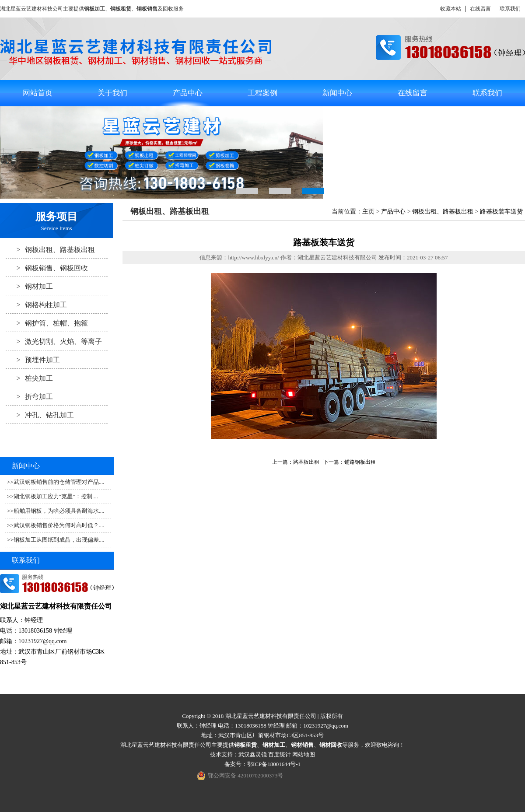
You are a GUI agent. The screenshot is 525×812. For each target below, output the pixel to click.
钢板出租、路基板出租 (50, 249)
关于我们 (112, 93)
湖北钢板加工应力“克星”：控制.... (56, 496)
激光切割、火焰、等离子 (54, 341)
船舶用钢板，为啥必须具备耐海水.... (59, 511)
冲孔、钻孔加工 (40, 415)
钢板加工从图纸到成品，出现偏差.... (59, 540)
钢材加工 (29, 286)
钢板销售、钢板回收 (47, 268)
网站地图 (304, 754)
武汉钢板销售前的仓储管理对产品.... (59, 482)
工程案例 (262, 93)
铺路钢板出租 (360, 462)
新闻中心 (337, 93)
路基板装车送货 (501, 212)
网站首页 (38, 93)
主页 (368, 212)
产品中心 (188, 93)
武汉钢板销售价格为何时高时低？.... (59, 525)
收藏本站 (451, 9)
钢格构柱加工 (36, 304)
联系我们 (510, 9)
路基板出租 (306, 462)
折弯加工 (29, 396)
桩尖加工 (29, 378)
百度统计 (280, 754)
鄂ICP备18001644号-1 (274, 764)
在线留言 (480, 9)
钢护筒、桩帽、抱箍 (47, 323)
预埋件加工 (33, 360)
